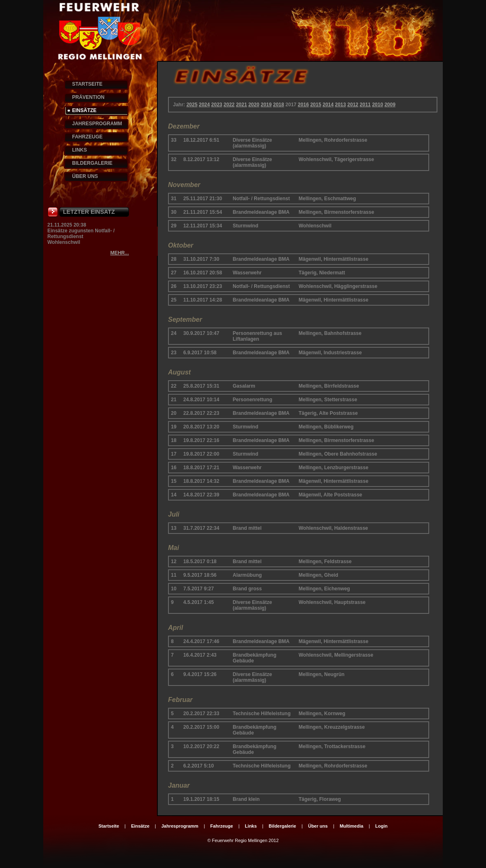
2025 (192, 105)
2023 (217, 105)
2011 (365, 105)
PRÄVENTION (88, 97)
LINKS (79, 150)
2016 (303, 105)
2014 (328, 105)
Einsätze (140, 826)
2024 (204, 105)
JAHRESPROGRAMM (97, 124)
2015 (316, 105)
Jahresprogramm (180, 826)
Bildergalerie (282, 826)
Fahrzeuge (222, 826)
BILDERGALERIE (92, 163)
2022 (229, 105)
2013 (340, 105)
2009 (390, 105)
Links (251, 826)
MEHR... (120, 253)
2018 (279, 105)
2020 (254, 105)
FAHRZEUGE (87, 137)
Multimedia (352, 826)
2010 (377, 105)
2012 (353, 105)
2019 (266, 105)
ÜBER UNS (85, 176)
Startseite (109, 826)
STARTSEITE (87, 84)
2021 (242, 105)
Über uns (318, 826)
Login (381, 826)
